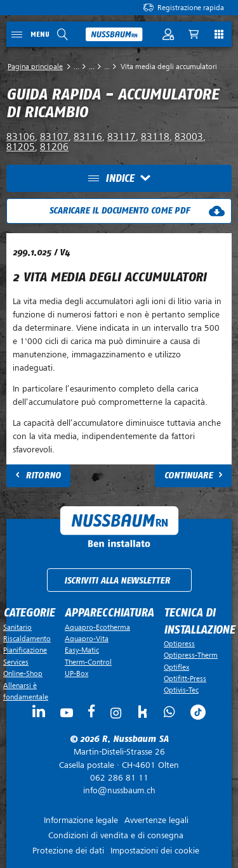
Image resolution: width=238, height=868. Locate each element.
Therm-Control (88, 662)
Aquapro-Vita (87, 639)
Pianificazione (25, 650)
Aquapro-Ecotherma (97, 627)
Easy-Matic (82, 650)
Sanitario (17, 627)
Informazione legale (81, 820)
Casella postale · (119, 758)
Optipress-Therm (191, 655)
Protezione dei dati (68, 851)
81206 (54, 147)
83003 (189, 137)
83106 (21, 137)
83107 (54, 137)
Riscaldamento (27, 639)
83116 (88, 137)
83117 (122, 137)
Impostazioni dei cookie (155, 851)
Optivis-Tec (181, 690)
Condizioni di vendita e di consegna (116, 835)
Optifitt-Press (185, 679)
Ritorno (43, 475)
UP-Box (76, 673)
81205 (21, 147)
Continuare (188, 475)
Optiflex (176, 667)
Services (16, 662)
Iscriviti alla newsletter (117, 581)
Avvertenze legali (156, 820)
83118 (155, 137)
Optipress (179, 644)
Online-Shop (23, 673)
